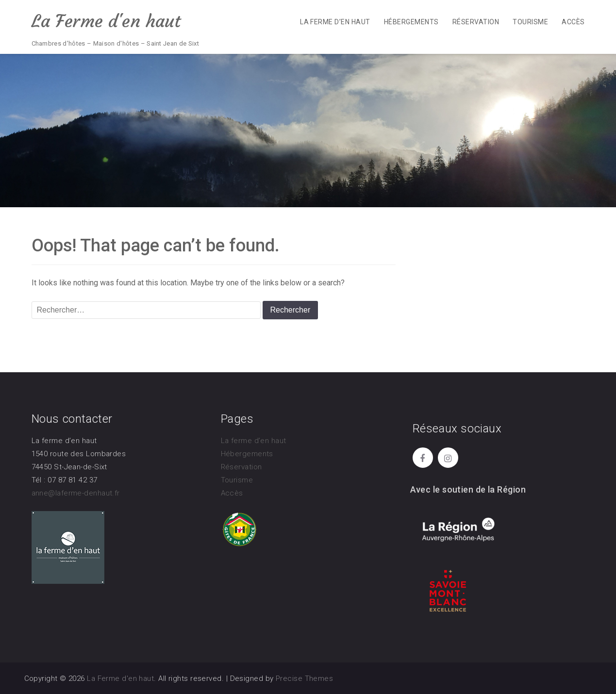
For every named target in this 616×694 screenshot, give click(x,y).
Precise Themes (304, 678)
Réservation (476, 22)
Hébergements (411, 22)
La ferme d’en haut (335, 22)
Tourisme (530, 22)
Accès (573, 22)
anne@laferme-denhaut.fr (76, 493)
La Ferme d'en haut (106, 21)
